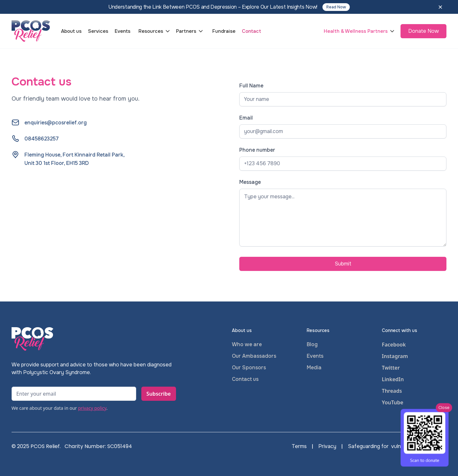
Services (98, 31)
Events (123, 31)
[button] (155, 31)
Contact (251, 31)
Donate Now (423, 31)
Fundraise (224, 31)
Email (246, 118)
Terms (299, 446)
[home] (31, 31)
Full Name (251, 86)
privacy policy (92, 408)
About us (71, 31)
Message (250, 182)
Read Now (336, 7)
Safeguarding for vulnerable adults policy (397, 446)
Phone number (257, 150)
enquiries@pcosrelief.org (56, 123)
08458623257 (42, 139)
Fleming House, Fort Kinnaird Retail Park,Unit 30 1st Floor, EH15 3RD (75, 159)
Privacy (327, 446)
